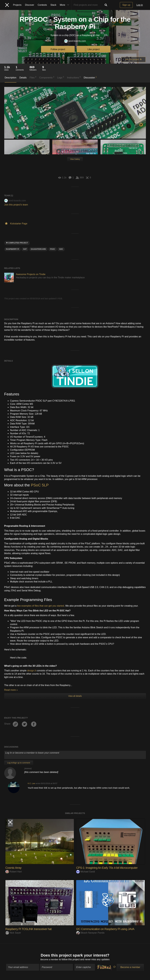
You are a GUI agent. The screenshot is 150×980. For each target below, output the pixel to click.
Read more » (11, 690)
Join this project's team (16, 205)
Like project (94, 49)
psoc (53, 249)
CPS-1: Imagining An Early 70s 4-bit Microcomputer (109, 868)
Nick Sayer (13, 933)
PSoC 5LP (40, 485)
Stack (53, 5)
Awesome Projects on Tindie (31, 274)
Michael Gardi (86, 872)
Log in (140, 5)
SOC (61, 249)
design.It (31, 671)
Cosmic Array (14, 868)
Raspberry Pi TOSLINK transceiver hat (30, 929)
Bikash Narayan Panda (90, 933)
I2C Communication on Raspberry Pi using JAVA (108, 929)
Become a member (49, 960)
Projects (17, 5)
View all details (75, 696)
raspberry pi (13, 249)
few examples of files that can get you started (41, 606)
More (65, 5)
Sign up (126, 5)
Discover (30, 5)
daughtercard (38, 249)
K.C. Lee (31, 783)
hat (25, 249)
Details (23, 78)
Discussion (90, 77)
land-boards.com (75, 41)
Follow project (58, 49)
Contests (42, 5)
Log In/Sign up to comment (19, 763)
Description (11, 78)
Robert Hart (14, 872)
